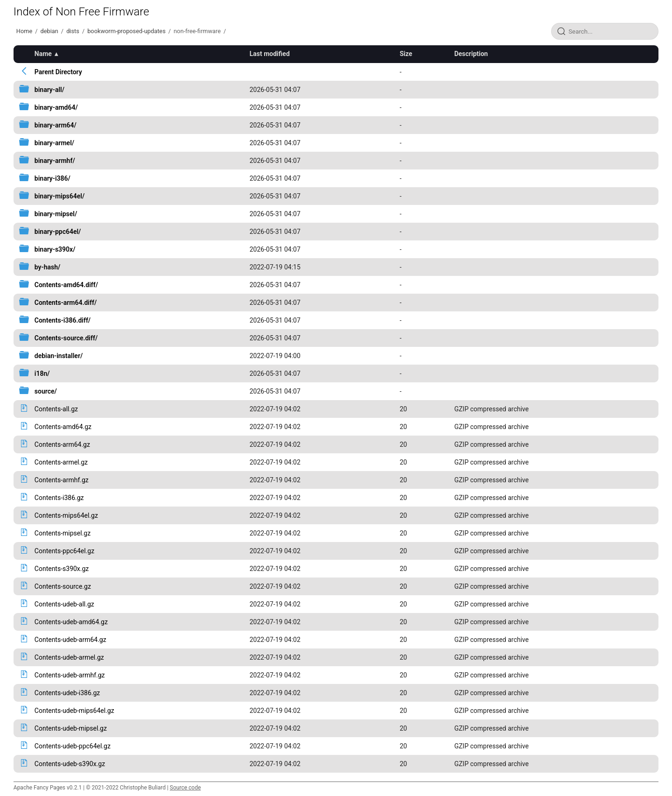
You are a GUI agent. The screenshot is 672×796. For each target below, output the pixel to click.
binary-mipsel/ (56, 214)
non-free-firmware (197, 31)
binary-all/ (49, 90)
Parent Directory (58, 72)
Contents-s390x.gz (62, 569)
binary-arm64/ (56, 125)
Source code (185, 788)
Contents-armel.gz (61, 462)
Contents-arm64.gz (62, 444)
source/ (46, 391)
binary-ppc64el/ (58, 232)
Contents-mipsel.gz (63, 533)
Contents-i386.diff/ (63, 320)
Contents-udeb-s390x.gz (70, 764)
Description (471, 54)
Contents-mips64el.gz (66, 515)
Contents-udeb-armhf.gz (70, 675)
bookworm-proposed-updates (126, 31)
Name (43, 54)
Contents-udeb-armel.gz (69, 657)
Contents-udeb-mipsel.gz (71, 728)
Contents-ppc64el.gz (64, 551)
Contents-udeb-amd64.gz (71, 622)
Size (406, 54)
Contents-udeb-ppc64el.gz (73, 746)
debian (49, 31)
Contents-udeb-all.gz (64, 604)
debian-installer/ (59, 356)
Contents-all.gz (56, 409)
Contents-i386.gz (59, 498)
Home (24, 31)
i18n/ (42, 373)
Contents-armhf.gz (62, 480)
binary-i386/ (52, 178)
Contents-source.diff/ (66, 338)
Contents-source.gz (63, 586)
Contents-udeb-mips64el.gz (74, 711)
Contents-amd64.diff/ (66, 285)
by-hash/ (48, 267)
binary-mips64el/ (59, 196)
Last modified (270, 54)
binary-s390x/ (55, 249)
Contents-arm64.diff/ (66, 303)
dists (73, 31)
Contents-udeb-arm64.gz (70, 640)
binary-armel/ (54, 143)
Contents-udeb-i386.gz (67, 693)
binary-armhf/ (55, 161)
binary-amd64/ (56, 107)
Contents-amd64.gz (63, 427)
